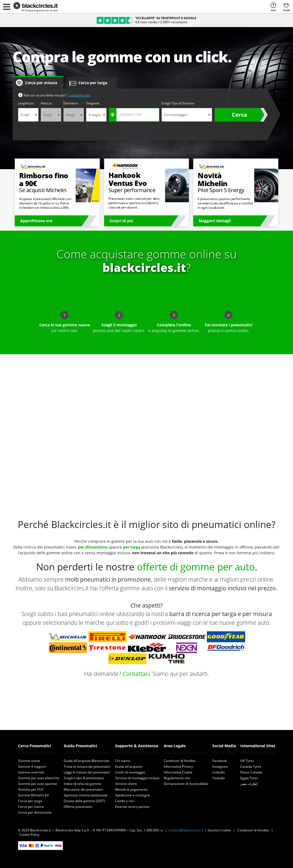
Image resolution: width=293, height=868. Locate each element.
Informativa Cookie (178, 772)
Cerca (239, 115)
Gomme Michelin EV (33, 795)
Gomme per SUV (31, 789)
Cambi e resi (125, 801)
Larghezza (26, 103)
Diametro (71, 103)
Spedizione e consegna (133, 795)
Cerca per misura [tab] (36, 83)
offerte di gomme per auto (196, 567)
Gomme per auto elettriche (39, 778)
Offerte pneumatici (78, 807)
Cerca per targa (30, 801)
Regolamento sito (177, 778)
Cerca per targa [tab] (88, 83)
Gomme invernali (31, 772)
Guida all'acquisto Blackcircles (87, 761)
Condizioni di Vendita (180, 761)
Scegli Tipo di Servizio (178, 103)
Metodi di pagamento (131, 789)
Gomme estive (29, 761)
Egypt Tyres (249, 778)
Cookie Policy (29, 835)
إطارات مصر (249, 784)
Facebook (220, 761)
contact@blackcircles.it (186, 830)
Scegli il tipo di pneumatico (84, 778)
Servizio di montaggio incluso (137, 778)
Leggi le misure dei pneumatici (87, 772)
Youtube (219, 778)
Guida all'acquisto (129, 766)
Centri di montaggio (130, 772)
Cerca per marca (31, 807)
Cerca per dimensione (35, 812)
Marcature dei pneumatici (83, 789)
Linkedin (219, 772)
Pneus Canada (251, 772)
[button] (7, 7)
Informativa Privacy (178, 766)
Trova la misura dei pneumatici (87, 766)
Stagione (93, 103)
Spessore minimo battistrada (86, 795)
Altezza (46, 103)
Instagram (220, 766)
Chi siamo (123, 761)
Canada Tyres (251, 766)
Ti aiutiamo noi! (79, 95)
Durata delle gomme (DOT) (84, 801)
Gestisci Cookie (219, 830)
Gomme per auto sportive (38, 784)
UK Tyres (247, 761)
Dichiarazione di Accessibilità (186, 784)
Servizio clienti (126, 784)
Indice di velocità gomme (83, 784)
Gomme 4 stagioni (32, 766)
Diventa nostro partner (132, 807)
